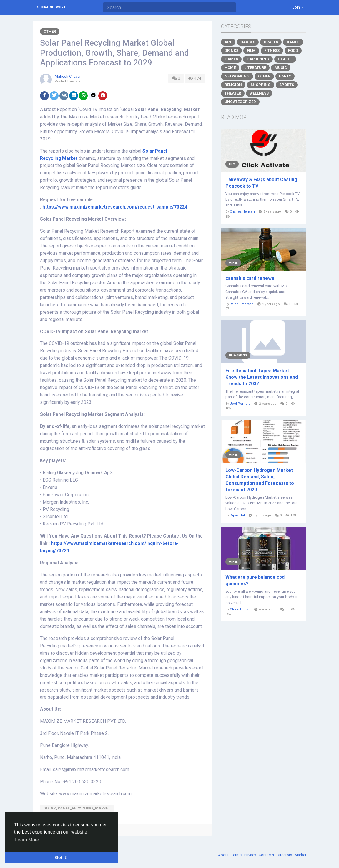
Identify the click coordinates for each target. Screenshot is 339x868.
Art (228, 42)
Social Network (51, 7)
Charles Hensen (242, 212)
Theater (233, 93)
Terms (237, 855)
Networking (237, 76)
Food (293, 51)
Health (285, 59)
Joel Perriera (240, 404)
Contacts (267, 855)
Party (285, 76)
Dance (293, 42)
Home (230, 68)
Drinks (231, 51)
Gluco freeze (240, 609)
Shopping (261, 85)
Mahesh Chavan (68, 76)
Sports (287, 85)
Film (251, 51)
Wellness (259, 93)
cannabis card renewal (250, 278)
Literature (255, 68)
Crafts (271, 42)
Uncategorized (240, 102)
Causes (248, 42)
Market (300, 855)
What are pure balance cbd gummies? (255, 580)
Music (281, 68)
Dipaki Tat (237, 515)
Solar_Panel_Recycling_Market (77, 808)
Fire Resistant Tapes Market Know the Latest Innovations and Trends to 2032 (262, 377)
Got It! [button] (61, 857)
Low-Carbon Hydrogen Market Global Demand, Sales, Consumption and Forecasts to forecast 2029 (260, 480)
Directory (285, 855)
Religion (233, 85)
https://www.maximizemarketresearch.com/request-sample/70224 (115, 207)
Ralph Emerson (242, 304)
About (224, 855)
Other (50, 31)
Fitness (272, 51)
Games (231, 59)
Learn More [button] (27, 840)
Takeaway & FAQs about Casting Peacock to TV (261, 183)
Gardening (258, 59)
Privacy (251, 855)
